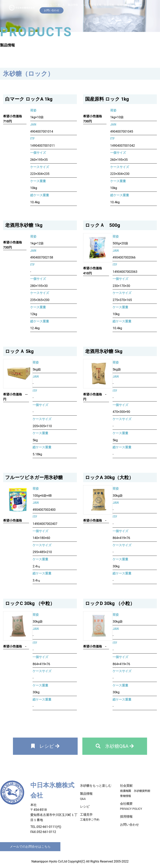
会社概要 (135, 5)
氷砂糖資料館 (142, 791)
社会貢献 (109, 5)
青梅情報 (125, 796)
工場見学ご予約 (90, 820)
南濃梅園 (125, 791)
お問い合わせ (129, 825)
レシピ (85, 5)
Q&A (83, 799)
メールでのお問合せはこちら (30, 847)
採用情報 (122, 5)
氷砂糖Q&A (115, 746)
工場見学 (96, 5)
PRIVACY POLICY (131, 809)
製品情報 (73, 5)
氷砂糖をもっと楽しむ (52, 5)
